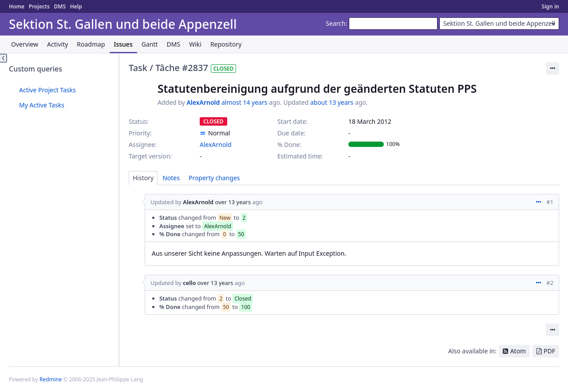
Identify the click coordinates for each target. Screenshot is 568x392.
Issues (123, 44)
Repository (226, 44)
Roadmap (91, 44)
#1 (550, 202)
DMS (60, 6)
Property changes (214, 178)
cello (189, 283)
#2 (550, 283)
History (143, 178)
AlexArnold (203, 102)
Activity (57, 44)
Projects (39, 6)
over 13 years (233, 202)
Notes (171, 178)
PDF (549, 351)
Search (335, 23)
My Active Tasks (42, 105)
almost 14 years (244, 102)
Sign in (550, 6)
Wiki (195, 44)
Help (76, 6)
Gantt (150, 44)
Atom (518, 351)
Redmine (51, 379)
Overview (25, 44)
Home (17, 6)
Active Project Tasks (47, 90)
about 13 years (332, 102)
